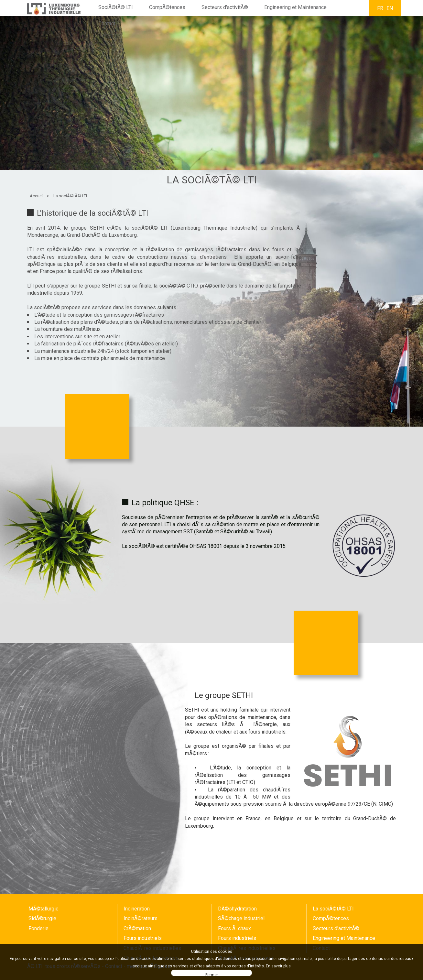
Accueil (37, 196)
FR (380, 8)
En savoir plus (278, 966)
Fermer (212, 974)
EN (390, 8)
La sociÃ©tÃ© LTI (70, 196)
